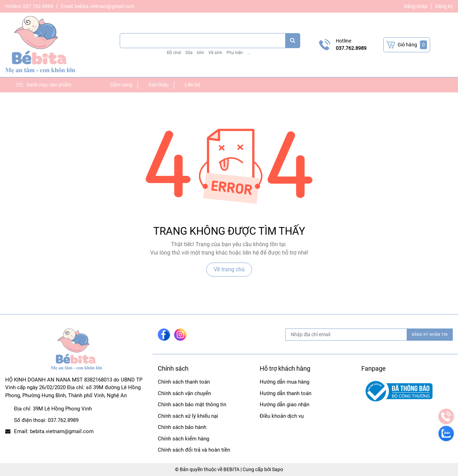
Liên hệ (192, 85)
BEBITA (231, 469)
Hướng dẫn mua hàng (285, 382)
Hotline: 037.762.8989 (30, 6)
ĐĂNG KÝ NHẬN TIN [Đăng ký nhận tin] (430, 335)
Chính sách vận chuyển (184, 393)
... (249, 53)
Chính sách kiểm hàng (183, 439)
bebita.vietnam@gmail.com (62, 431)
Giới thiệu (158, 85)
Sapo (278, 469)
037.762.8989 (351, 48)
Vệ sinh (215, 53)
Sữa (189, 53)
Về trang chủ (229, 269)
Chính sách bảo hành (182, 427)
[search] (293, 41)
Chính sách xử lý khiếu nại (188, 416)
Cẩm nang (121, 85)
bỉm (201, 53)
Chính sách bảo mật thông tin (192, 405)
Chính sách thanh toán (184, 382)
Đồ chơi (174, 53)
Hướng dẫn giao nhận (285, 405)
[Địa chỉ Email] (369, 335)
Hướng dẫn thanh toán (286, 393)
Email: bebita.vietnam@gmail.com (98, 6)
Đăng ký (444, 6)
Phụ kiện (235, 53)
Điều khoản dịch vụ (282, 416)
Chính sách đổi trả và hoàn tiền (194, 450)
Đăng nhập (416, 6)
